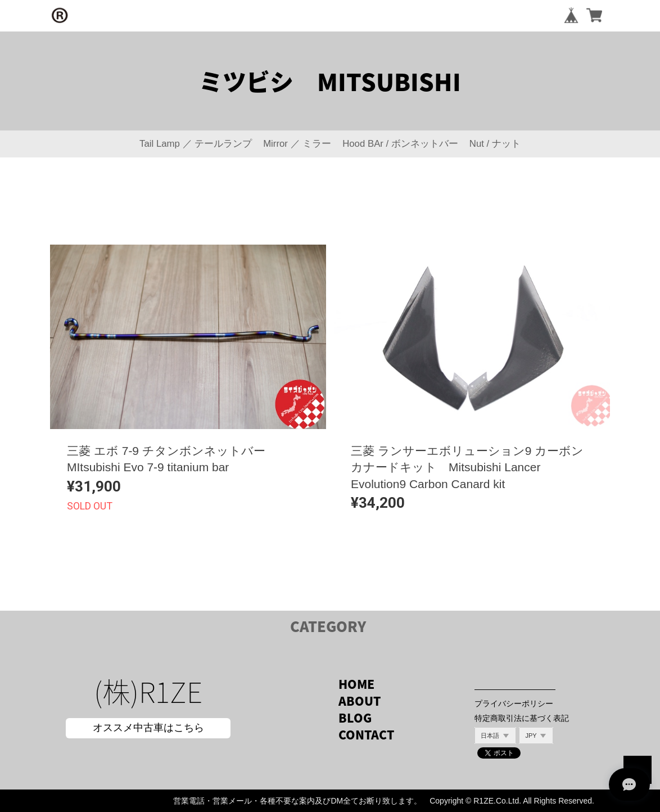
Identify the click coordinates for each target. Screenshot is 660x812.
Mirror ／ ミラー (297, 144)
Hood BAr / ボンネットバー (400, 144)
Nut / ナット (495, 144)
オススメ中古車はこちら (148, 728)
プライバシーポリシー (514, 703)
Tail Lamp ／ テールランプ (196, 144)
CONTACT (366, 735)
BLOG (355, 718)
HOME (356, 684)
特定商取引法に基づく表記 (522, 718)
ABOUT (360, 701)
